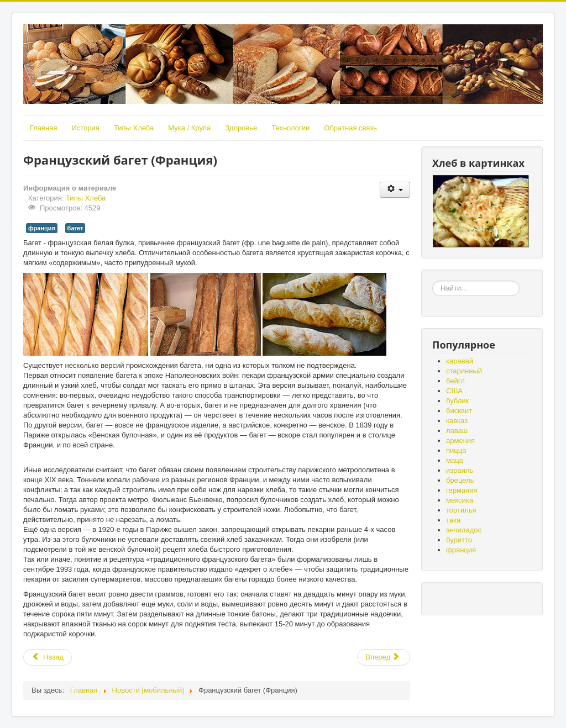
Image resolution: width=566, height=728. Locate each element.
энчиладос (464, 530)
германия (462, 490)
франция (42, 228)
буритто (459, 540)
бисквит (459, 411)
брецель (460, 480)
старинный (464, 371)
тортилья (461, 510)
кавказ (457, 421)
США (454, 391)
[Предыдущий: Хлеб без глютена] (48, 657)
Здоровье (241, 128)
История (85, 128)
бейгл (455, 381)
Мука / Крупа (189, 128)
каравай (460, 361)
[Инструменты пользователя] (395, 190)
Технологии (290, 128)
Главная (43, 128)
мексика (460, 500)
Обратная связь (350, 128)
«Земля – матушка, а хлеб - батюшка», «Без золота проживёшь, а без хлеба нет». (433, 281)
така (453, 520)
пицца (456, 450)
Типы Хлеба (134, 128)
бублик (457, 401)
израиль (460, 470)
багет (75, 228)
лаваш (457, 431)
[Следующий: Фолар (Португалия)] (384, 657)
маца (455, 460)
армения (460, 441)
